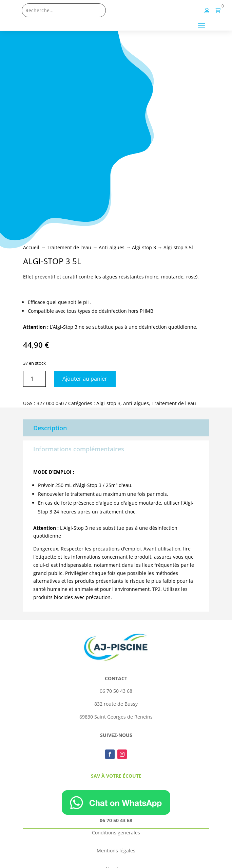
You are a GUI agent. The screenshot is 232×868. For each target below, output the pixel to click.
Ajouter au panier (85, 379)
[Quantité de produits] (34, 379)
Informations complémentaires (79, 449)
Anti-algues (112, 247)
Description (50, 428)
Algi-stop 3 (144, 247)
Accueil (31, 247)
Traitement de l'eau (69, 247)
